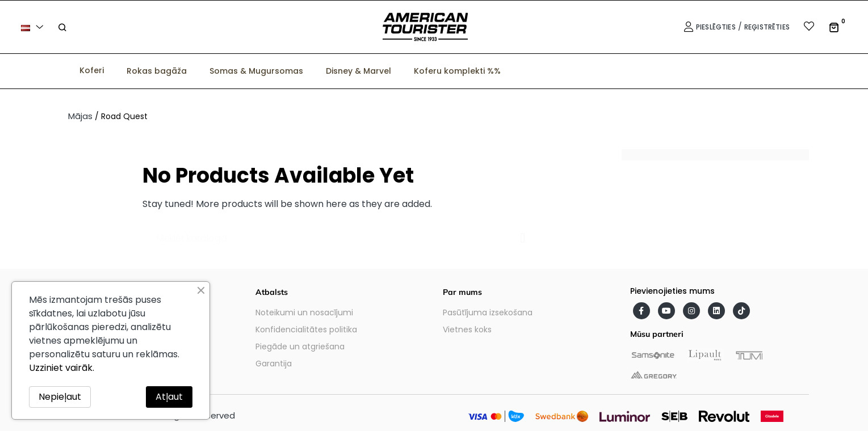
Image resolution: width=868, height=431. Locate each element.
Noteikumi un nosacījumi (304, 312)
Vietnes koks (467, 329)
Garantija (274, 364)
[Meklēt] (341, 233)
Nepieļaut (60, 397)
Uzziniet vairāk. (62, 368)
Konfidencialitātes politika (306, 329)
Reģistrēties (767, 27)
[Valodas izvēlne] (34, 27)
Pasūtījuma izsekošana (488, 312)
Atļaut (169, 397)
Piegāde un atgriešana (300, 347)
